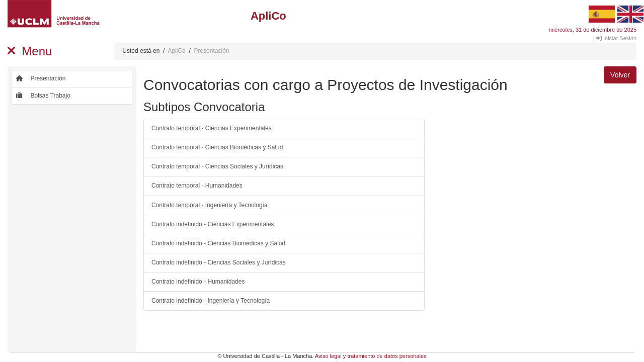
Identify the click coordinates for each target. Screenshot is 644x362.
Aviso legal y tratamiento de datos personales (371, 356)
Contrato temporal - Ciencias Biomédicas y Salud (217, 147)
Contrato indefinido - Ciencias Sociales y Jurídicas (219, 262)
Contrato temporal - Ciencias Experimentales (212, 128)
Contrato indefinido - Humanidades (198, 282)
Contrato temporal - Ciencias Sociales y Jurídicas (217, 166)
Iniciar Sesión (616, 38)
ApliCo (176, 51)
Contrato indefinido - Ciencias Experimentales (213, 224)
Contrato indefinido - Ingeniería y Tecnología (211, 301)
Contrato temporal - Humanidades (197, 186)
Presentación (211, 51)
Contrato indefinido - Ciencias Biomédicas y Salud (218, 243)
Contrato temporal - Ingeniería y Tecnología (210, 205)
